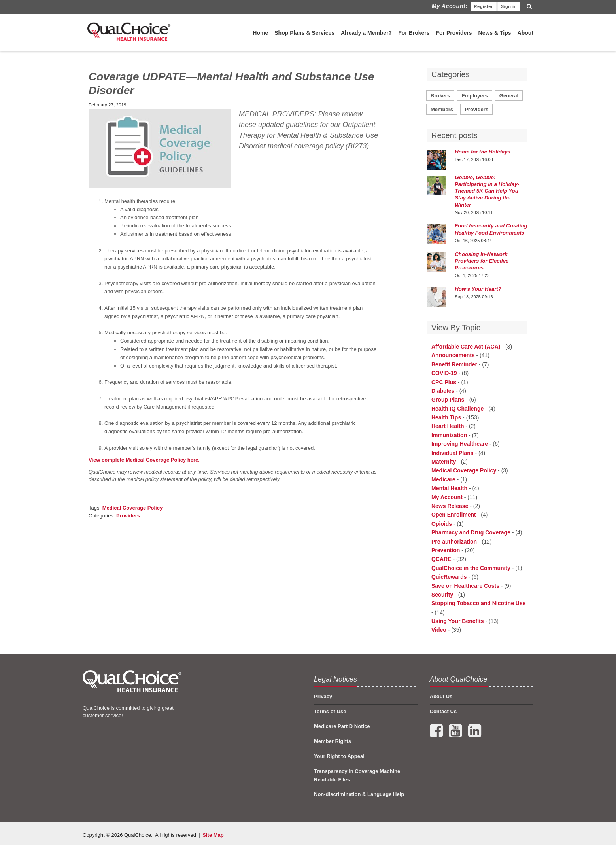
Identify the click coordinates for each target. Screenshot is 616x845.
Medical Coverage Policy (132, 508)
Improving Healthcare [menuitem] (460, 444)
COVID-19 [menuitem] (444, 373)
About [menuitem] (525, 33)
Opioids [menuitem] (442, 524)
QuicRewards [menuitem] (449, 577)
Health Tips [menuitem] (446, 417)
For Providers (454, 33)
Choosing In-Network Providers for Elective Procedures (482, 261)
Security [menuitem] (442, 595)
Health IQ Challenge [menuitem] (457, 409)
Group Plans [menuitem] (448, 400)
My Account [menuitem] (447, 497)
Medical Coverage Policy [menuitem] (464, 470)
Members (442, 109)
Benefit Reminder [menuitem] (454, 364)
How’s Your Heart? (478, 289)
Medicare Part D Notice (342, 726)
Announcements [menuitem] (453, 355)
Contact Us (443, 711)
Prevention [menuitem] (446, 550)
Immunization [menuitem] (449, 435)
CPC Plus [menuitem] (444, 382)
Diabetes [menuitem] (443, 391)
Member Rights (333, 741)
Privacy (323, 696)
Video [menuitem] (439, 630)
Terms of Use (330, 711)
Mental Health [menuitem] (449, 488)
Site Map (213, 835)
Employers (474, 96)
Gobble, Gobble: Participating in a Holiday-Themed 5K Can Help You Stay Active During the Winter (487, 191)
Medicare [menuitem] (443, 479)
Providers (128, 516)
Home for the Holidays (483, 152)
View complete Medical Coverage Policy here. (145, 460)
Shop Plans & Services (304, 33)
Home (260, 33)
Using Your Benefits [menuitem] (458, 621)
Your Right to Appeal (339, 756)
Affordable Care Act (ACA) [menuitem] (466, 347)
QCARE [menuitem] (441, 559)
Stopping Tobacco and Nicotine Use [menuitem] (479, 603)
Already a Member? (366, 33)
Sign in (509, 6)
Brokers (440, 96)
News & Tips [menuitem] (495, 33)
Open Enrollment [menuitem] (454, 515)
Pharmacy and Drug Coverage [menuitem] (471, 532)
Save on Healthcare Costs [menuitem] (465, 586)
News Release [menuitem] (450, 506)
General (509, 96)
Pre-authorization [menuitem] (454, 542)
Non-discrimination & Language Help (359, 794)
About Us (441, 696)
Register (484, 6)
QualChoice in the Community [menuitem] (471, 568)
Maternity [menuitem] (444, 462)
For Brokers (414, 33)
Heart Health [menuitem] (448, 426)
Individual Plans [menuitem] (453, 453)
